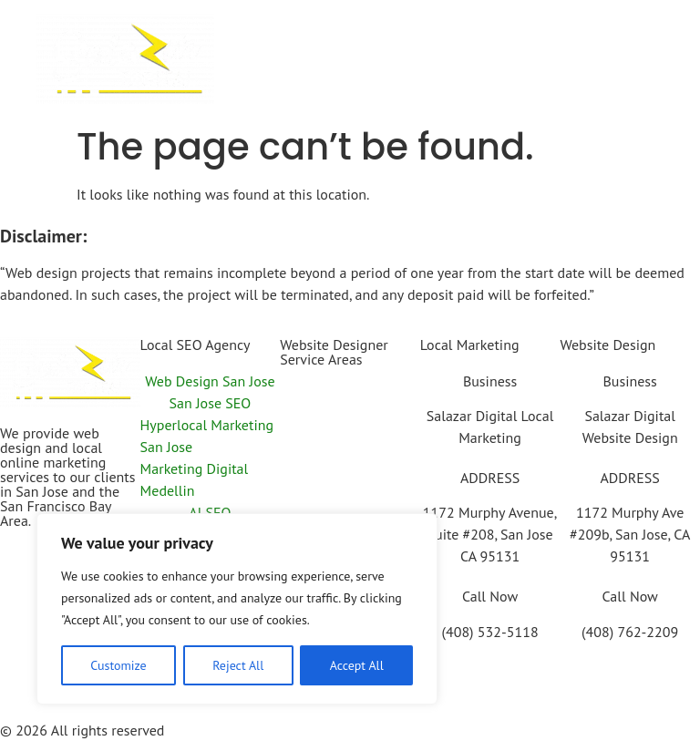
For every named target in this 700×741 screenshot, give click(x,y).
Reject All (238, 665)
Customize (118, 665)
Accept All (357, 665)
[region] (237, 609)
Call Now (490, 596)
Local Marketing (470, 345)
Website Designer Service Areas (334, 352)
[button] (441, 50)
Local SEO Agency (196, 345)
